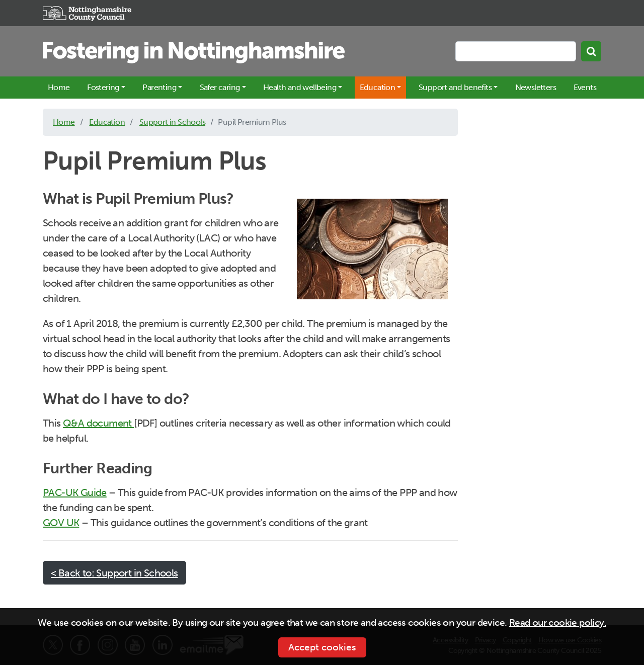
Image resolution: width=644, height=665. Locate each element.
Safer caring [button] (220, 87)
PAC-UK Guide (75, 492)
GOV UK (61, 523)
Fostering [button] (103, 87)
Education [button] (378, 87)
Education (107, 122)
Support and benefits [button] (455, 87)
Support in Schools (172, 122)
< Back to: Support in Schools (114, 573)
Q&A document (98, 423)
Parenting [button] (159, 87)
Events (585, 87)
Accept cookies (322, 647)
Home (59, 87)
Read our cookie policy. (558, 622)
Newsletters (536, 87)
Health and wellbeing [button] (300, 87)
